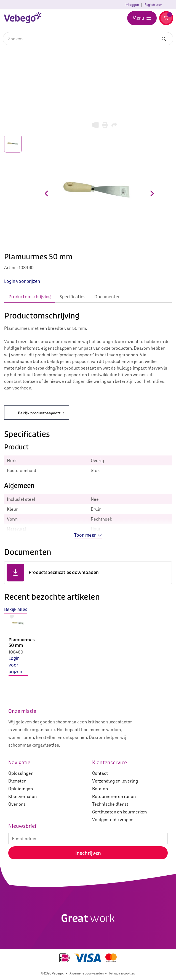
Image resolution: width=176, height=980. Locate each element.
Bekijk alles (16, 609)
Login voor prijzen (15, 665)
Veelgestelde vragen (113, 820)
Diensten (17, 781)
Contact (100, 773)
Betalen (100, 789)
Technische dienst (110, 804)
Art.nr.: (11, 267)
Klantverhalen (22, 796)
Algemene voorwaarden (87, 973)
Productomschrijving (30, 297)
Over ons (17, 804)
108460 (16, 652)
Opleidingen (21, 789)
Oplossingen (21, 773)
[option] (18, 649)
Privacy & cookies (122, 973)
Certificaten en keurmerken (119, 812)
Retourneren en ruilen (114, 796)
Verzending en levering (115, 781)
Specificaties (73, 297)
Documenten (107, 297)
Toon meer (88, 535)
